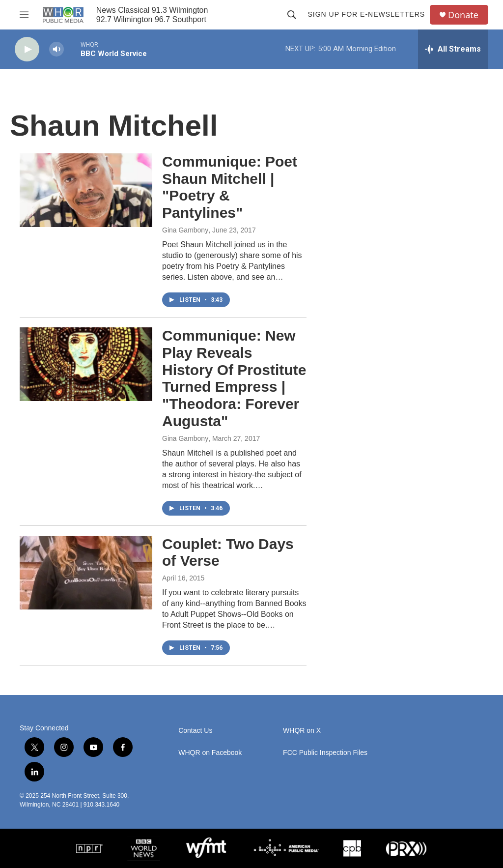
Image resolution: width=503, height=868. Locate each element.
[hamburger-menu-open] (24, 15)
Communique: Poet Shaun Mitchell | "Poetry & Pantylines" (230, 187)
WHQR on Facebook (210, 753)
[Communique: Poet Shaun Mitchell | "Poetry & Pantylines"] (86, 190)
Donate (463, 15)
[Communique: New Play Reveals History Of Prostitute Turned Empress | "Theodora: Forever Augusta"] (86, 364)
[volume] (56, 49)
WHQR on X (302, 731)
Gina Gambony (185, 230)
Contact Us (195, 731)
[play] (27, 49)
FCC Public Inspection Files (325, 753)
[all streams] (453, 49)
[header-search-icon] (292, 15)
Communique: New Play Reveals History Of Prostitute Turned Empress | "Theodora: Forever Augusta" (234, 378)
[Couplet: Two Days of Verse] (86, 573)
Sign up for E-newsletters (366, 14)
